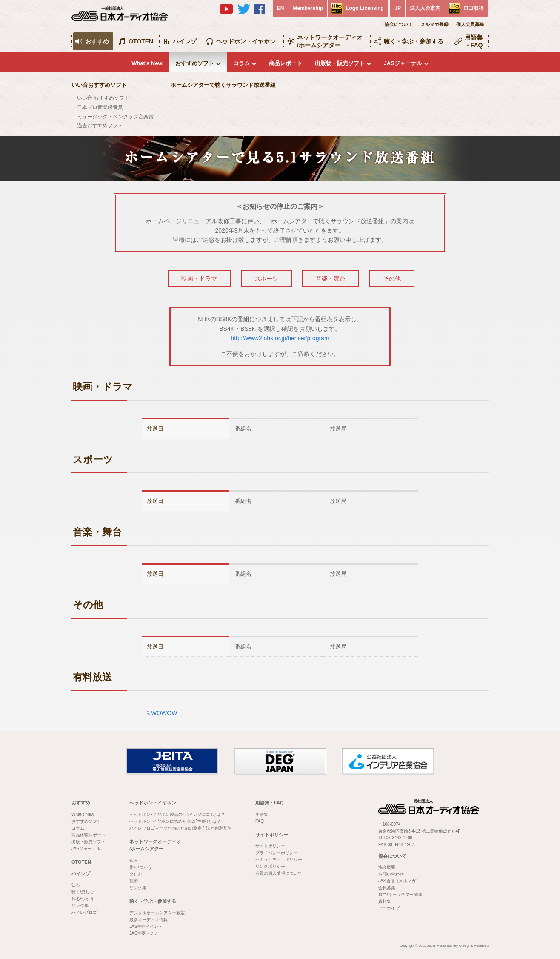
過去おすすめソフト (100, 126)
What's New (147, 63)
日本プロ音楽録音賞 (100, 107)
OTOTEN (141, 41)
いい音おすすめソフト (99, 85)
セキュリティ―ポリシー (279, 860)
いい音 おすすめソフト (103, 98)
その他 (392, 279)
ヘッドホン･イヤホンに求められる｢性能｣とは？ (175, 821)
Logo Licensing (365, 8)
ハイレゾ (185, 41)
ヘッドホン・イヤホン (246, 41)
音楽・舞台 (331, 279)
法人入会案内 (425, 8)
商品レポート (286, 63)
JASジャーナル (403, 63)
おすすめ (97, 41)
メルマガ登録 (434, 24)
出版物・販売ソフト (340, 63)
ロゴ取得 (474, 8)
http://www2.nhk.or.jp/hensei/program (280, 338)
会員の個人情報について (279, 873)
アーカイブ (389, 908)
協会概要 (387, 867)
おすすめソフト (195, 63)
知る (76, 885)
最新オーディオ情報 (149, 920)
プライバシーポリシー (277, 853)
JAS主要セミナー (146, 933)
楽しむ (136, 874)
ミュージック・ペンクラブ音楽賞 (115, 117)
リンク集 (80, 906)
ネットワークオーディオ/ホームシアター (330, 41)
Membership (308, 8)
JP (398, 8)
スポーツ (266, 279)
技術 (134, 881)
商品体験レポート (89, 835)
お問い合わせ (391, 874)
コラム (241, 63)
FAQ (260, 821)
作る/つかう (83, 899)
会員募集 (387, 888)
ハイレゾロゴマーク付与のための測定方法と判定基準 (180, 828)
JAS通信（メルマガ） (399, 881)
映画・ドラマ (199, 279)
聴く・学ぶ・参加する (414, 41)
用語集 (262, 814)
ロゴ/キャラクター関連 (400, 894)
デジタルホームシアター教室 (157, 913)
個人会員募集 (470, 24)
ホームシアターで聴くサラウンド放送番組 (223, 85)
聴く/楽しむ (83, 892)
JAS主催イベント (146, 926)
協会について (399, 24)
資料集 (385, 901)
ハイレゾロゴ (84, 912)
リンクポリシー (270, 866)
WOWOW (164, 713)
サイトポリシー (272, 835)
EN (281, 8)
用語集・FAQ (474, 41)
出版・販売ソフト (89, 842)
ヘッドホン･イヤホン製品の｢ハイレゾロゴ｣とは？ (177, 814)
